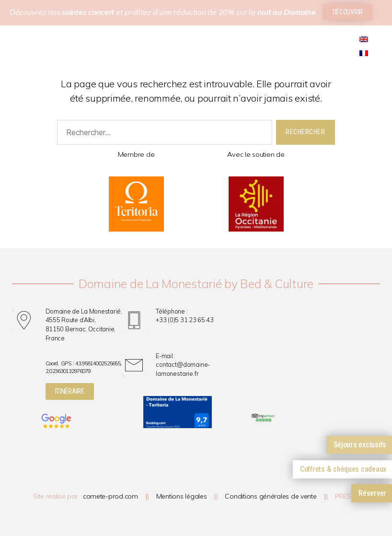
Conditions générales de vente (271, 496)
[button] (11, 55)
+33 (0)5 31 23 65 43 (185, 320)
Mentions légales (182, 496)
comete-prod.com (110, 496)
